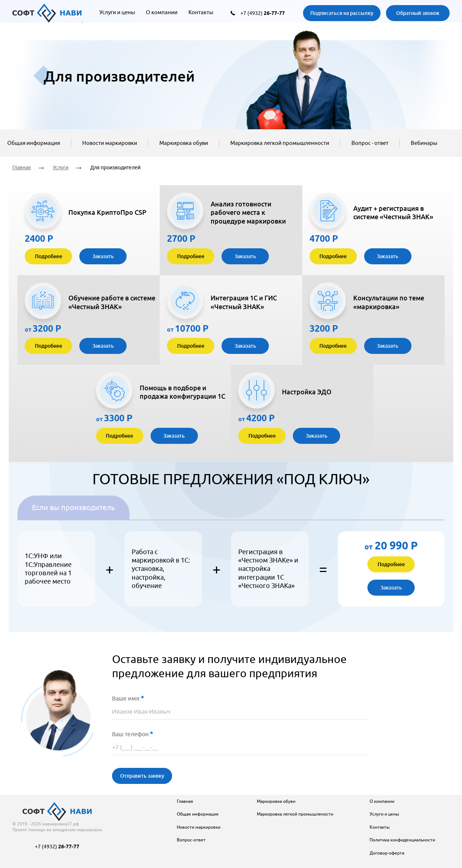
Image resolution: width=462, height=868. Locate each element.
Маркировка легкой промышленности (280, 143)
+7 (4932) (263, 13)
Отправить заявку (142, 776)
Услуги (61, 167)
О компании (162, 12)
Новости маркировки (110, 143)
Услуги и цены (117, 12)
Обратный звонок (418, 13)
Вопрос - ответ (370, 143)
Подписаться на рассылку (342, 13)
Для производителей (115, 167)
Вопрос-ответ (191, 840)
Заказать (103, 256)
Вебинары (424, 143)
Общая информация (34, 143)
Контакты (201, 12)
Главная (22, 167)
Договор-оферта (387, 853)
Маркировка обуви (184, 143)
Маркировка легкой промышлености (295, 814)
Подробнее (49, 256)
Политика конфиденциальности (402, 840)
